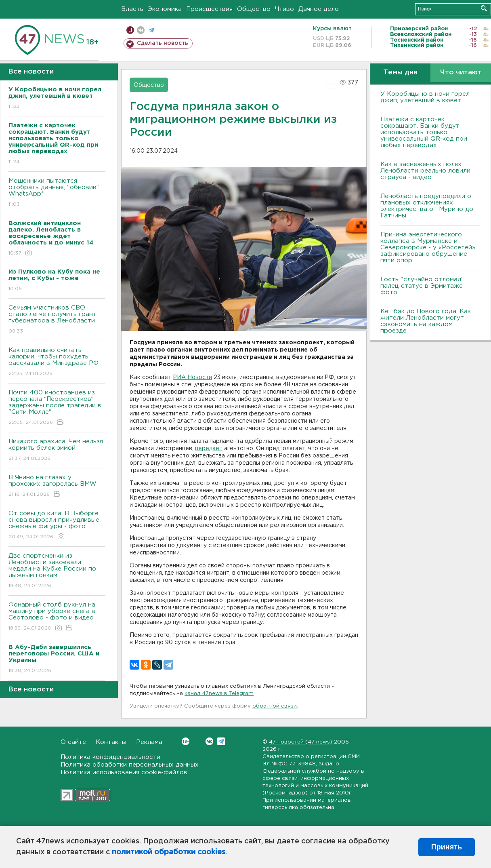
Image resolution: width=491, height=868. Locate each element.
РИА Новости (192, 377)
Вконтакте (186, 741)
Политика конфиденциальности (110, 757)
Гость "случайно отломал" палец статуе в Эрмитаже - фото (424, 286)
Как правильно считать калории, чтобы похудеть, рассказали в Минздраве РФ (57, 362)
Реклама (149, 742)
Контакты (111, 742)
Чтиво (284, 9)
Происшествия (209, 9)
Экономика (165, 9)
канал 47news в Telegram (219, 694)
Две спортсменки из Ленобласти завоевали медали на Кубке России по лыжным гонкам (57, 571)
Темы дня (400, 73)
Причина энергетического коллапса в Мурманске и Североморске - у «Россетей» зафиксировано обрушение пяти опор (428, 248)
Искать (484, 8)
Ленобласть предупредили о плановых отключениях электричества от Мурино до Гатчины (427, 206)
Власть (132, 9)
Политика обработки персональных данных (130, 765)
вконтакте (141, 30)
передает (209, 449)
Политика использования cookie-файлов (124, 772)
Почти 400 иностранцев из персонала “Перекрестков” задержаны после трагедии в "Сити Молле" (57, 408)
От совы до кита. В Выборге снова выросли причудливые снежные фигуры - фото (57, 526)
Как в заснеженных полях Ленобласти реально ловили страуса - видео (425, 171)
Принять (447, 847)
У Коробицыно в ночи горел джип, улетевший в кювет (425, 97)
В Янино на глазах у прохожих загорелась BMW (57, 486)
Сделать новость (163, 43)
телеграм (151, 30)
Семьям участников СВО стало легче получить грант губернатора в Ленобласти (57, 320)
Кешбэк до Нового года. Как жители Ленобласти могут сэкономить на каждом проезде (426, 321)
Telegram (221, 741)
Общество (254, 9)
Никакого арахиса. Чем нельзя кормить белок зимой (57, 450)
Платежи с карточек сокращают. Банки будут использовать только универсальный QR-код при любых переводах (424, 132)
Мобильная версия (130, 30)
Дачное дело (319, 9)
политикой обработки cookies (169, 852)
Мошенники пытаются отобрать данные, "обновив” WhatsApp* (57, 193)
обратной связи (275, 706)
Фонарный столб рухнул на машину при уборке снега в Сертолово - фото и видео (57, 617)
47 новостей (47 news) (301, 742)
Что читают (461, 73)
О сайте (73, 742)
